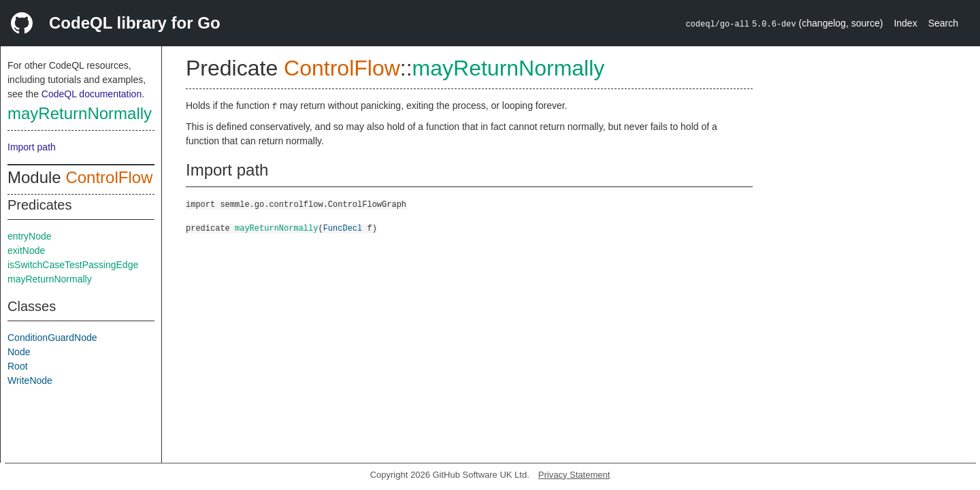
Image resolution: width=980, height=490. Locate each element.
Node (19, 352)
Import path (32, 147)
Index (905, 23)
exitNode (26, 250)
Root (18, 366)
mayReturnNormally (80, 113)
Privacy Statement (574, 475)
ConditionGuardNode (52, 338)
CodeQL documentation (92, 94)
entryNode (30, 236)
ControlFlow (109, 177)
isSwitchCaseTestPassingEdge (73, 265)
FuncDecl (343, 228)
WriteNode (30, 380)
